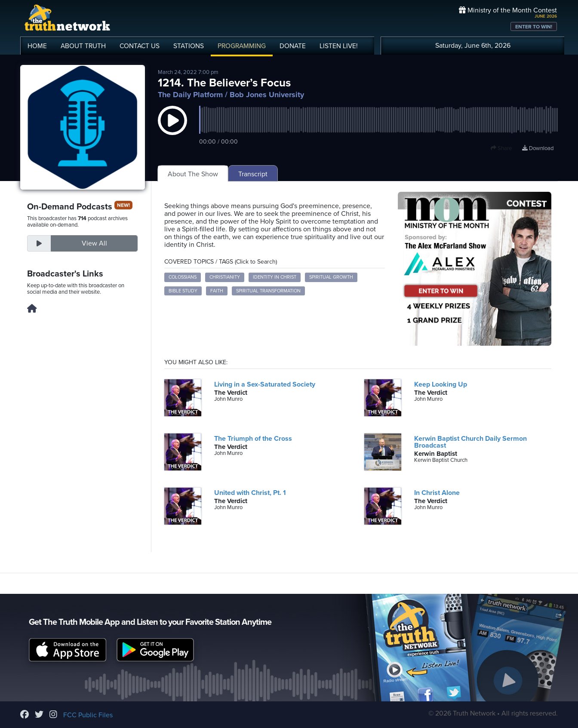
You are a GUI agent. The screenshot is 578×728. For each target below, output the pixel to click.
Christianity (225, 277)
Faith (217, 291)
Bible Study (183, 291)
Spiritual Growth (331, 277)
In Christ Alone (437, 493)
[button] (172, 129)
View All (94, 243)
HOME (37, 46)
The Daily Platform (190, 95)
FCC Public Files (88, 715)
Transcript (253, 174)
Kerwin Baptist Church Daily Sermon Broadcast (470, 442)
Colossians (183, 277)
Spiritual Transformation (268, 291)
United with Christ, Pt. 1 (250, 493)
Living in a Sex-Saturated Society (265, 384)
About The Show (193, 174)
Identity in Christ (275, 277)
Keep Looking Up (441, 384)
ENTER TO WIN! (534, 27)
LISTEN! (339, 46)
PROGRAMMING (242, 46)
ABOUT (83, 46)
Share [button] (501, 148)
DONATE (293, 46)
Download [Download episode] (538, 148)
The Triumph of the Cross (253, 439)
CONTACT (140, 46)
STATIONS (189, 46)
